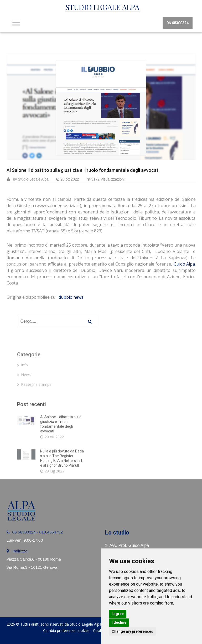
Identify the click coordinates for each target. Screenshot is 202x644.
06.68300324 (178, 23)
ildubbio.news (70, 297)
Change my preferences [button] (132, 631)
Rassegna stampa (34, 398)
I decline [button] (119, 622)
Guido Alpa (184, 264)
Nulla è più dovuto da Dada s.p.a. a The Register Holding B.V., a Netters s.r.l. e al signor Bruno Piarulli (62, 488)
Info (22, 379)
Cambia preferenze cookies (66, 630)
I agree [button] (118, 614)
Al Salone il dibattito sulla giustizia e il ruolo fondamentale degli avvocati (83, 170)
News (24, 389)
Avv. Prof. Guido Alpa (127, 545)
